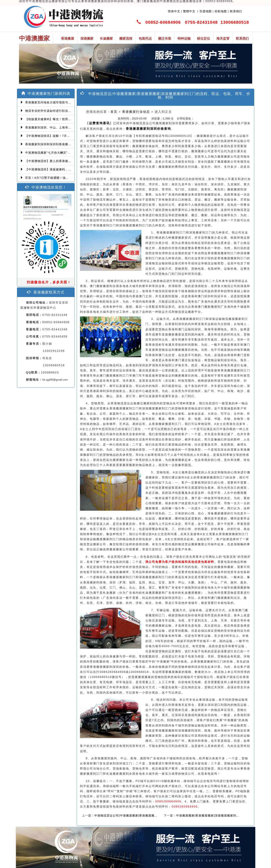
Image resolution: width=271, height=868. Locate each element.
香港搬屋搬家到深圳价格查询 (148, 129)
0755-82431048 (201, 22)
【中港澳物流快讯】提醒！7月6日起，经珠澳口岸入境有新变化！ (67, 136)
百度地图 (206, 11)
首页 (114, 112)
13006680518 (235, 22)
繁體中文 (189, 11)
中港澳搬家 (34, 38)
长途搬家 (106, 39)
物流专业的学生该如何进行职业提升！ (49, 111)
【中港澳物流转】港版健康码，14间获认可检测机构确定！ (63, 169)
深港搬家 (87, 39)
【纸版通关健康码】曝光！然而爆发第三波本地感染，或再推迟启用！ (70, 119)
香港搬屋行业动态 (136, 112)
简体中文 (174, 11)
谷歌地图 (221, 11)
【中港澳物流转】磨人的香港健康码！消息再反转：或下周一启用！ (69, 161)
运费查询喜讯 (99, 123)
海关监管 (223, 39)
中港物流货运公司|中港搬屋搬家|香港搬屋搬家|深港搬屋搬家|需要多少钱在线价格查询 (153, 815)
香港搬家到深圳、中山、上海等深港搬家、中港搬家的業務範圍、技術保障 (73, 127)
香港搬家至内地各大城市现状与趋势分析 (50, 102)
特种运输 (184, 39)
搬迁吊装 (165, 39)
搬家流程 (126, 39)
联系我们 (236, 11)
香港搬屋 (67, 39)
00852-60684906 (163, 22)
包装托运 (145, 39)
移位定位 (204, 39)
